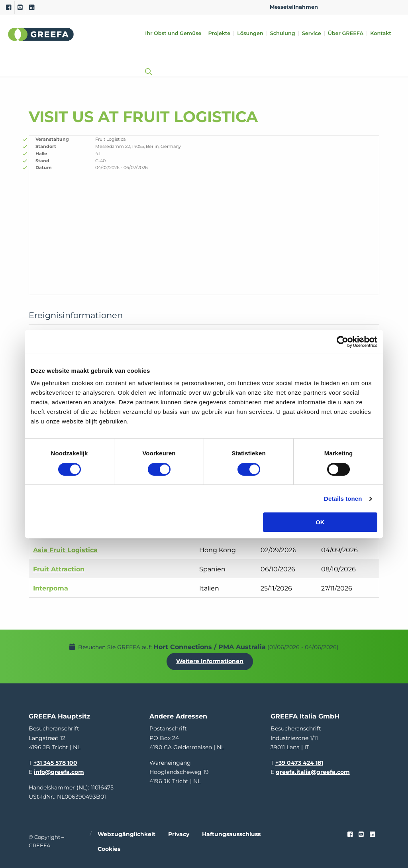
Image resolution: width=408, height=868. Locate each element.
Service (312, 34)
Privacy (179, 833)
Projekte (220, 34)
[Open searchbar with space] (147, 64)
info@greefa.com (59, 771)
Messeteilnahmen (294, 7)
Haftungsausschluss (231, 833)
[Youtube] (20, 8)
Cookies (109, 848)
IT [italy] (383, 7)
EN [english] (332, 7)
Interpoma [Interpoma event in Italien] (51, 588)
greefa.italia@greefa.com (313, 771)
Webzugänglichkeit (127, 833)
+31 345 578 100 (55, 762)
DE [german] (358, 7)
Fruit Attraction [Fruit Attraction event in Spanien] (59, 569)
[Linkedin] (32, 8)
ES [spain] (370, 7)
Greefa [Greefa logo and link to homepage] (41, 34)
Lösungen (250, 34)
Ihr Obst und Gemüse (173, 34)
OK (320, 522)
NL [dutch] (345, 7)
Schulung (283, 34)
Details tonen (343, 499)
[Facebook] (9, 8)
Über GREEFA (346, 34)
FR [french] (395, 7)
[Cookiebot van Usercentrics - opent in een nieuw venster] (342, 342)
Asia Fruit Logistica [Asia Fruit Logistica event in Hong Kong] (65, 550)
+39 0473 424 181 (299, 762)
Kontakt (381, 34)
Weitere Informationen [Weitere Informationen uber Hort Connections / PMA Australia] (211, 661)
